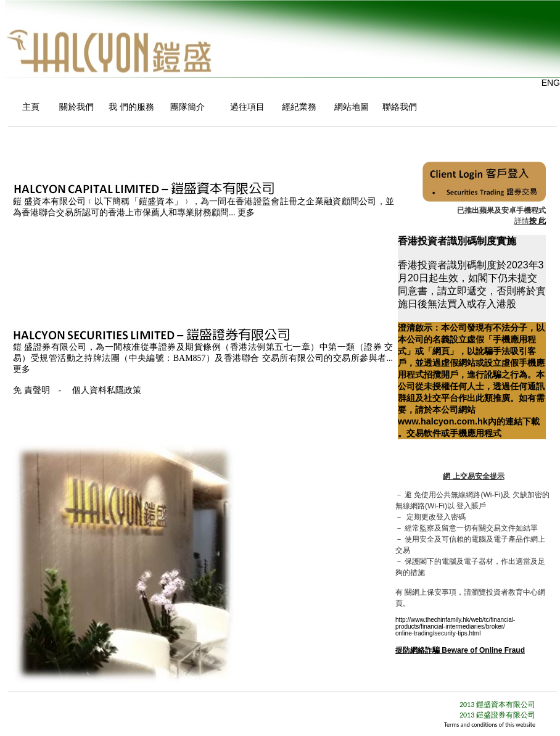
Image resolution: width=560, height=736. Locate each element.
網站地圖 (348, 107)
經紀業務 (298, 107)
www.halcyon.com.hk (443, 421)
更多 (246, 213)
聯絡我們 (400, 107)
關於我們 (74, 107)
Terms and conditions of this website (490, 725)
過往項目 (246, 107)
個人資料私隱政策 (107, 390)
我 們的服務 (129, 107)
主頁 (31, 107)
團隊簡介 (187, 107)
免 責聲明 (31, 390)
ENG (551, 83)
